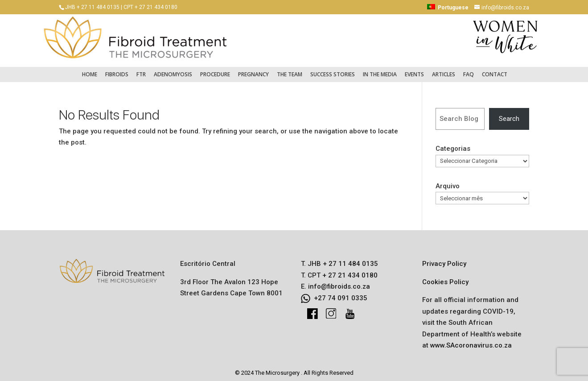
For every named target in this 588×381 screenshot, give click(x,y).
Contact (495, 70)
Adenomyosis (173, 70)
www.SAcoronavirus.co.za (471, 341)
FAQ (469, 70)
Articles (444, 70)
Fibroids (117, 70)
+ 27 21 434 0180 (349, 271)
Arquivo (448, 182)
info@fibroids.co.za (339, 282)
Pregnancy (253, 70)
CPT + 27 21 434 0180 (150, 7)
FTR (141, 70)
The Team (290, 70)
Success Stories (333, 70)
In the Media (380, 70)
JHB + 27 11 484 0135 (92, 7)
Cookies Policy (445, 277)
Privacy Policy (444, 260)
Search (509, 114)
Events (414, 70)
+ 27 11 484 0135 (350, 260)
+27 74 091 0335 (341, 294)
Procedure (215, 70)
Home (90, 70)
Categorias (453, 145)
